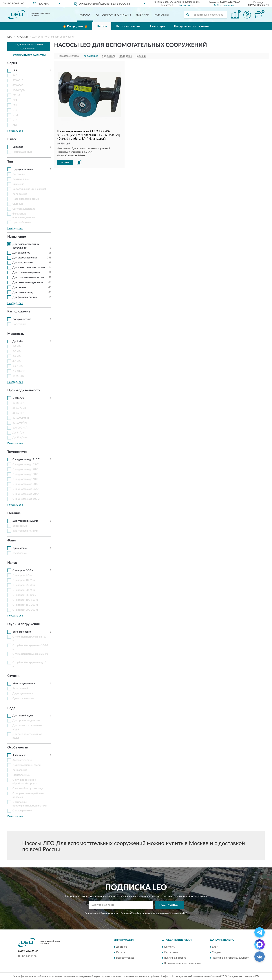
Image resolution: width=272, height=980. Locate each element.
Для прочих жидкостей (26, 721)
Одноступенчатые (23, 698)
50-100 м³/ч (20, 423)
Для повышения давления (28, 282)
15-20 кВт (18, 376)
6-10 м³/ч (18, 398)
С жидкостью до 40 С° (26, 469)
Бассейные (19, 174)
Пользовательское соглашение (182, 964)
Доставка (122, 947)
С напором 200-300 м (25, 610)
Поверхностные (22, 319)
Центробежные (22, 222)
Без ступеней (20, 689)
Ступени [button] (14, 676)
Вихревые (18, 184)
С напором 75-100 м (24, 595)
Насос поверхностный (26, 199)
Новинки (143, 15)
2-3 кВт (17, 351)
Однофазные (20, 548)
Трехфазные (20, 553)
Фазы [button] (12, 541)
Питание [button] (14, 513)
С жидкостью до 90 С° (26, 494)
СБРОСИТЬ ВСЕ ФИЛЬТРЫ (29, 55)
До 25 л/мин (20, 438)
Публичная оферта (175, 958)
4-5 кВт (17, 361)
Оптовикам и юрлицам (114, 15)
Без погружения (22, 632)
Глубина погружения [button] (23, 624)
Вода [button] (11, 708)
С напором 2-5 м (22, 575)
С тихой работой (22, 811)
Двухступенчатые (23, 694)
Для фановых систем (25, 297)
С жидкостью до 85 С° (26, 489)
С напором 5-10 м (23, 570)
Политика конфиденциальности (231, 958)
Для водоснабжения (25, 258)
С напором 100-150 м (25, 600)
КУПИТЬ (65, 163)
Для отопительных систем (28, 277)
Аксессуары (157, 26)
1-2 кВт (17, 346)
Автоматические (22, 760)
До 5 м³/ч (18, 433)
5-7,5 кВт (18, 366)
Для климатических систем (29, 268)
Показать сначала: (69, 56)
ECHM (16, 95)
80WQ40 (18, 85)
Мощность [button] (16, 334)
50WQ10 (18, 81)
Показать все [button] (15, 131)
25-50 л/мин (20, 408)
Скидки (216, 953)
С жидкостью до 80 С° (26, 484)
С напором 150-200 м (25, 605)
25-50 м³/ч (19, 413)
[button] (224, 5)
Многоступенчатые (24, 684)
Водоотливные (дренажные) (29, 189)
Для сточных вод (23, 292)
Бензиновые (20, 526)
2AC (15, 76)
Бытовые (18, 147)
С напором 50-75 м (24, 590)
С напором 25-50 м (24, 585)
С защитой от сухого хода (28, 789)
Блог (215, 947)
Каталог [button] (85, 15)
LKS (15, 110)
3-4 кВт (17, 356)
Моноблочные (21, 775)
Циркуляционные (23, 169)
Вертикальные (21, 179)
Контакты (162, 15)
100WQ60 (19, 90)
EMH (15, 105)
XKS (15, 125)
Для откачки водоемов (26, 273)
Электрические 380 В (25, 531)
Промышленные (22, 152)
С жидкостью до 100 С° (27, 499)
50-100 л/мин (21, 418)
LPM (15, 115)
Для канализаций (23, 263)
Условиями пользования (170, 913)
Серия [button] (12, 63)
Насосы (102, 26)
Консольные (20, 770)
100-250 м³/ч (20, 428)
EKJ (15, 100)
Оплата (121, 953)
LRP (15, 71)
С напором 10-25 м (24, 580)
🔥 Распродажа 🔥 (75, 26)
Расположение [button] (19, 312)
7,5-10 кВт (19, 371)
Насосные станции (128, 26)
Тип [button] (10, 162)
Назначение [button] (17, 237)
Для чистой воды (23, 716)
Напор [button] (12, 563)
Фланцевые (19, 755)
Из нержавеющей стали (27, 765)
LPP (15, 120)
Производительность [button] (24, 390)
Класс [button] (12, 139)
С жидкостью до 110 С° (27, 459)
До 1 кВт (18, 342)
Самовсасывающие (24, 209)
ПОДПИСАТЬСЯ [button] (169, 905)
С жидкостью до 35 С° (26, 464)
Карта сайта (171, 953)
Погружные (19, 324)
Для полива (19, 287)
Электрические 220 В (25, 521)
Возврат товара (125, 958)
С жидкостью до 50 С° (26, 474)
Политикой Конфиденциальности (138, 913)
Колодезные (20, 194)
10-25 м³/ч (19, 403)
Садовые (18, 204)
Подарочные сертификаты (192, 26)
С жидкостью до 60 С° (26, 479)
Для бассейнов (21, 253)
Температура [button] (17, 452)
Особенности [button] (18, 748)
